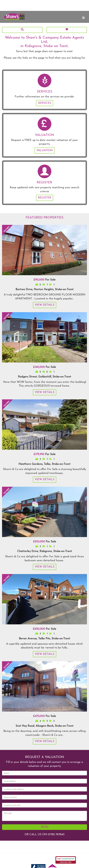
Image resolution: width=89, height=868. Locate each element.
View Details (45, 305)
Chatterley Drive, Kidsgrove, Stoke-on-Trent (45, 551)
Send (45, 827)
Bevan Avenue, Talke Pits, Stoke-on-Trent (45, 639)
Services (45, 103)
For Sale (44, 280)
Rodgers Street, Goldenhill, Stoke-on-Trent (45, 377)
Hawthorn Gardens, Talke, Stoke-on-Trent (44, 464)
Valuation (45, 150)
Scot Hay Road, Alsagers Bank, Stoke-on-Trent (44, 726)
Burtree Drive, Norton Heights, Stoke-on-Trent (45, 289)
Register (45, 198)
